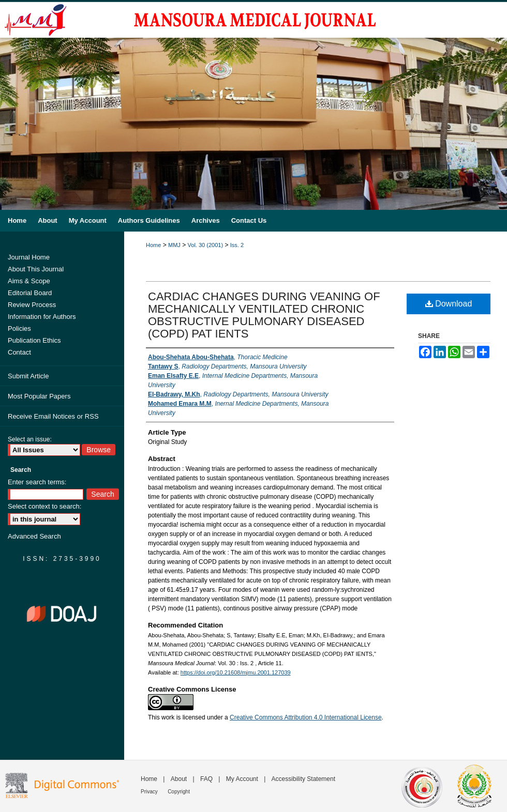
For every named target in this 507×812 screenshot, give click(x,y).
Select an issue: (30, 439)
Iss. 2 (237, 245)
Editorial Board (30, 293)
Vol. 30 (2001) (206, 245)
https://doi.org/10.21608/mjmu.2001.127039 (236, 672)
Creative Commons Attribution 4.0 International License (306, 717)
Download (449, 304)
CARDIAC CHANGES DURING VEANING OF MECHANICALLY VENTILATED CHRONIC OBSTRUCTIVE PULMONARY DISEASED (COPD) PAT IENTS (264, 315)
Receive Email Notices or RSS (53, 416)
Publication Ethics (34, 340)
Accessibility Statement (303, 779)
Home (153, 245)
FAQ (206, 779)
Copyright (179, 792)
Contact (19, 352)
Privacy (149, 792)
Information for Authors (42, 317)
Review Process (32, 305)
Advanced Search (34, 536)
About (179, 779)
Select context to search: (44, 506)
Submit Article (28, 376)
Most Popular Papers (39, 396)
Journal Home (29, 257)
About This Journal (36, 269)
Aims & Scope (29, 281)
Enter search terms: (37, 482)
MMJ (174, 245)
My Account (242, 779)
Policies (19, 328)
